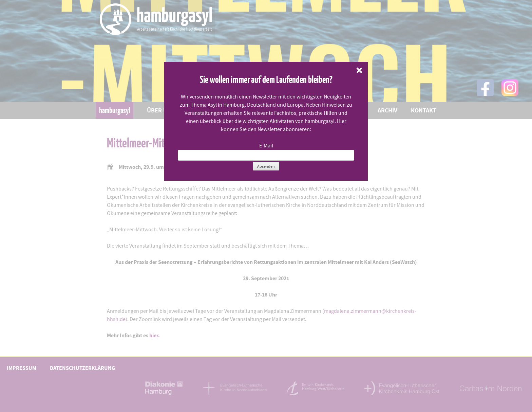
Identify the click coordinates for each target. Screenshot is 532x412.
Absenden (266, 166)
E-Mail (266, 146)
